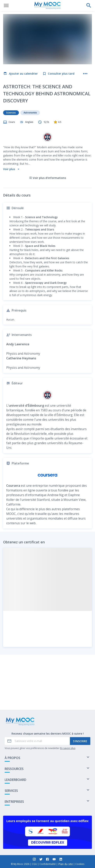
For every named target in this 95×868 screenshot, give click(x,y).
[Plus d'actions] (85, 74)
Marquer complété (48, 697)
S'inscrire (80, 741)
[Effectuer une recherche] (89, 5)
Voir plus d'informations (48, 149)
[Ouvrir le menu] (6, 5)
